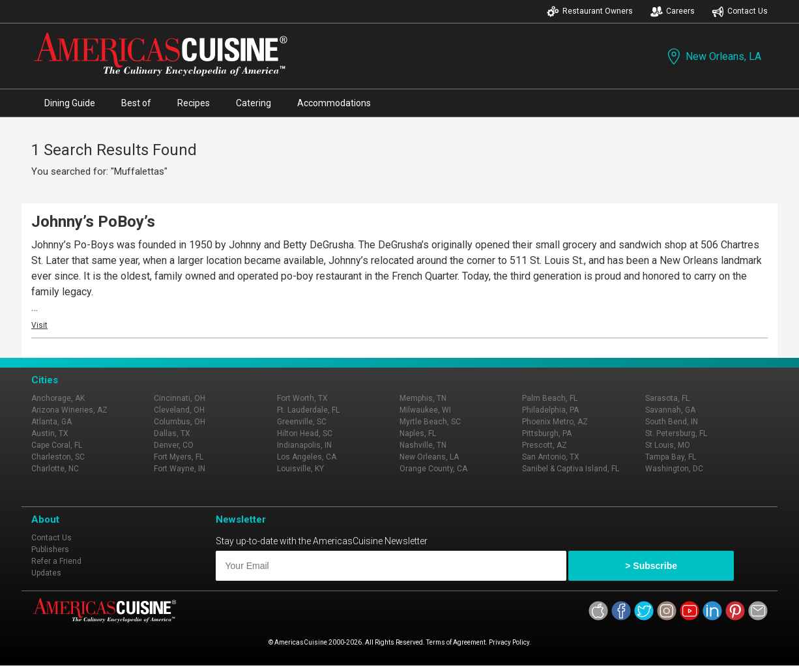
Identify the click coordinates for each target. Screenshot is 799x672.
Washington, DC (674, 469)
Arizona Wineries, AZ (69, 410)
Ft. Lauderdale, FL (308, 410)
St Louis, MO (668, 445)
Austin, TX (50, 433)
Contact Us (740, 11)
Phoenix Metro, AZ (555, 422)
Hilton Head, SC (305, 433)
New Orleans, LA (713, 56)
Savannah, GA (670, 410)
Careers (673, 11)
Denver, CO (174, 445)
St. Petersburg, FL (676, 433)
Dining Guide (70, 103)
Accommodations (334, 103)
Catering (254, 103)
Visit (39, 325)
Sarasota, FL (667, 398)
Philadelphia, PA (550, 410)
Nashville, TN (423, 445)
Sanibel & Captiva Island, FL (571, 469)
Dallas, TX (172, 433)
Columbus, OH (180, 422)
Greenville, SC (302, 422)
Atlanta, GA (51, 422)
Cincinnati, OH (180, 398)
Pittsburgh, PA (547, 433)
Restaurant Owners (590, 11)
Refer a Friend (56, 561)
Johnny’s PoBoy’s (93, 222)
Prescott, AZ (545, 445)
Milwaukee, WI (425, 410)
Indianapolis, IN (304, 445)
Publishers (50, 549)
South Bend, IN (672, 422)
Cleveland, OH (179, 410)
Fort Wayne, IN (180, 469)
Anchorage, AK (58, 398)
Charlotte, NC (55, 469)
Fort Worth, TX (302, 398)
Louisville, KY (300, 469)
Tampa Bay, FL (671, 457)
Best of (136, 103)
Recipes (194, 103)
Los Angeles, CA (307, 457)
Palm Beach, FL (550, 398)
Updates (46, 573)
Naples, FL (418, 433)
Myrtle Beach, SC (430, 422)
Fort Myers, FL (179, 457)
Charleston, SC (58, 457)
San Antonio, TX (551, 457)
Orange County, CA (433, 469)
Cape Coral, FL (57, 445)
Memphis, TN (423, 398)
